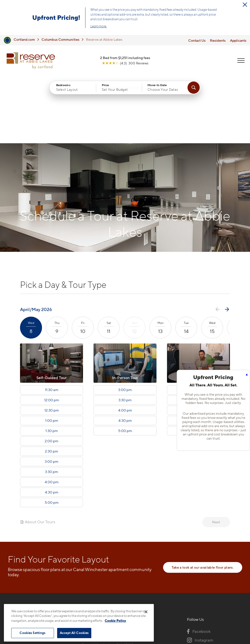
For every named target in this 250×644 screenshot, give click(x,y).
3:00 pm (52, 395)
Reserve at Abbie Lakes (104, 39)
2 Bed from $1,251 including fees (125, 58)
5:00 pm (52, 436)
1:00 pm (52, 354)
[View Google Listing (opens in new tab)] (125, 64)
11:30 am (52, 323)
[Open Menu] (241, 61)
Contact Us (197, 40)
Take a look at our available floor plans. (203, 501)
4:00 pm (52, 416)
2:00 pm (52, 375)
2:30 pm (52, 385)
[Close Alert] (245, 5)
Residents (218, 40)
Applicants (238, 40)
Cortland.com (24, 39)
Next (216, 456)
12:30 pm (52, 344)
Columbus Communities (60, 39)
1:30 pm (52, 364)
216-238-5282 (94, 564)
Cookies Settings (32, 633)
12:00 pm (52, 334)
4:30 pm (52, 426)
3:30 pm (52, 405)
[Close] (146, 612)
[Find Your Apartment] (194, 89)
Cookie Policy (115, 621)
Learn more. (99, 26)
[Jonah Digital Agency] (231, 627)
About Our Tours (38, 455)
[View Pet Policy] (122, 591)
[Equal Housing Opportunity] (84, 591)
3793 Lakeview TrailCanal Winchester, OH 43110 (107, 576)
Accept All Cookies (74, 633)
